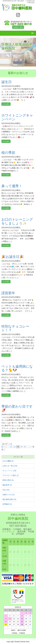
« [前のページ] (5, 447)
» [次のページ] (31, 447)
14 (21, 447)
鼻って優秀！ (12, 186)
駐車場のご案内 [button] (18, 27)
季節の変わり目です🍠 (17, 408)
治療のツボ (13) (9, 495)
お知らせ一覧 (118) (10, 466)
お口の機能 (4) (8, 461)
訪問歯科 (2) (7, 504)
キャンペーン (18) (9, 471)
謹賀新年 (8, 293)
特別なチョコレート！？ (15, 328)
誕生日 (7, 82)
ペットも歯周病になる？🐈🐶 (17, 368)
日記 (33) (6, 490)
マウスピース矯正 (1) (11, 475)
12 (14, 447)
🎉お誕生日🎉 (13, 257)
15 (25, 447)
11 (11, 447)
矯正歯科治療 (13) (9, 499)
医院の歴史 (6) (8, 480)
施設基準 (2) (7, 485)
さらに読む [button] (6, 104)
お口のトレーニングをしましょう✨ (17, 221)
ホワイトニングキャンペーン (17, 117)
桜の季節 (8, 153)
